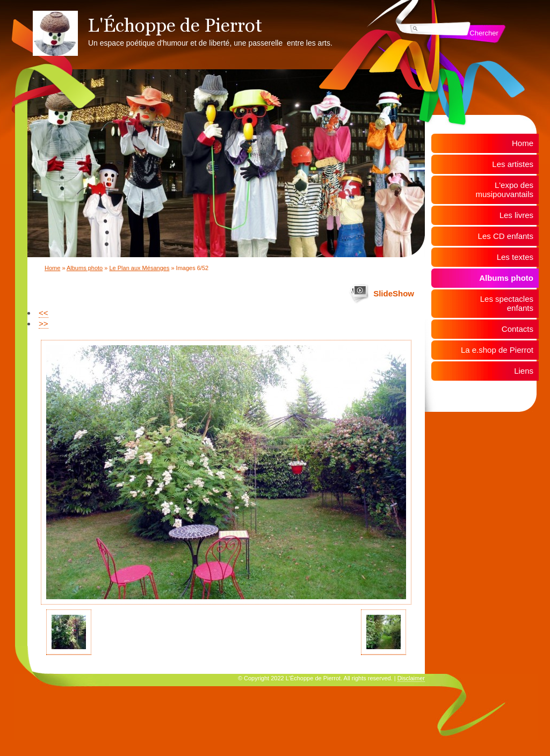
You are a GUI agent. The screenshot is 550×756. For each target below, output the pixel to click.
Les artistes (513, 164)
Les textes (515, 257)
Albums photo (85, 268)
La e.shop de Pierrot (497, 350)
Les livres (516, 215)
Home (52, 268)
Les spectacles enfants (507, 303)
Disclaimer (411, 678)
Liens (524, 371)
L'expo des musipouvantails (504, 190)
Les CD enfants (506, 236)
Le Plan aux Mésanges (139, 268)
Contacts (518, 329)
